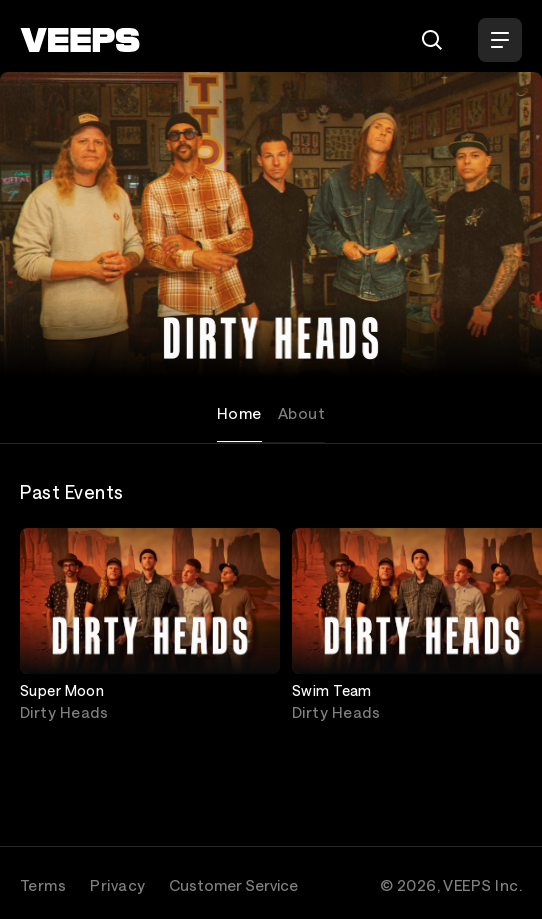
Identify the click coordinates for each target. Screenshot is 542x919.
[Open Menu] (500, 40)
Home (239, 413)
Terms (43, 885)
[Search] (432, 40)
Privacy (117, 885)
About (301, 413)
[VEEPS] (80, 40)
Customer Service (233, 885)
